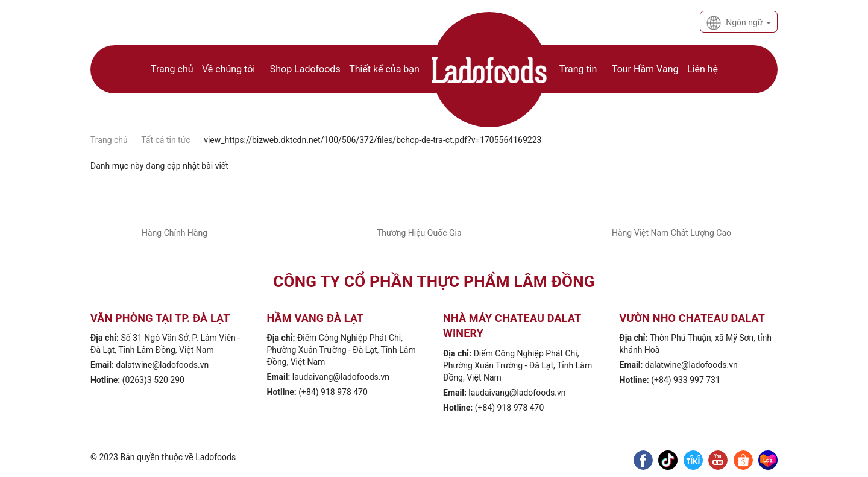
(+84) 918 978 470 (333, 392)
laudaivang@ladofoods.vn (341, 377)
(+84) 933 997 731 (686, 380)
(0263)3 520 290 (153, 380)
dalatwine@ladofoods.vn (162, 365)
